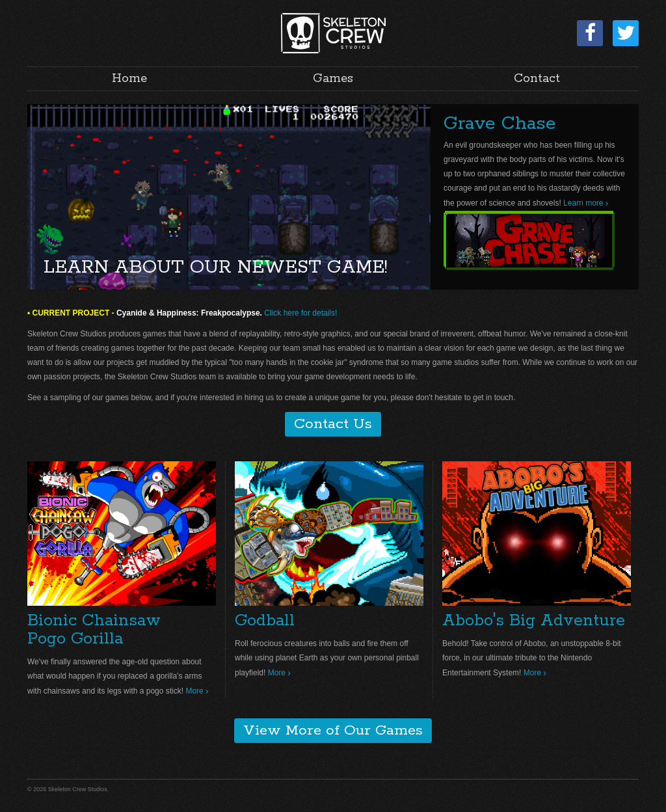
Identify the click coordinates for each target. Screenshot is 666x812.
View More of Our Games (333, 731)
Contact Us (333, 424)
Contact (537, 79)
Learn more (583, 203)
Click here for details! (300, 313)
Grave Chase (500, 124)
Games (333, 79)
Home (129, 79)
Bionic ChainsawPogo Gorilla (94, 630)
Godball (265, 621)
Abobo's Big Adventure (534, 621)
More (194, 691)
